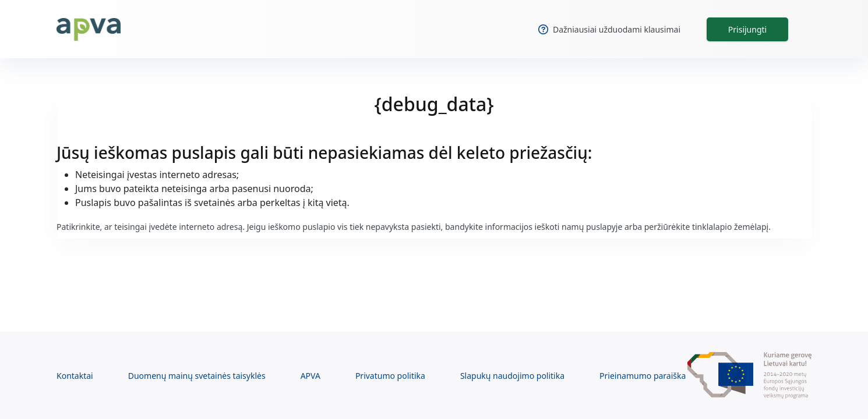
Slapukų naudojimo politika (512, 376)
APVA (310, 376)
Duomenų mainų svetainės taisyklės (197, 376)
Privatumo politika (390, 376)
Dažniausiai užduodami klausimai (609, 29)
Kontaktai (75, 376)
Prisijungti (747, 29)
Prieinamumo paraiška (643, 376)
